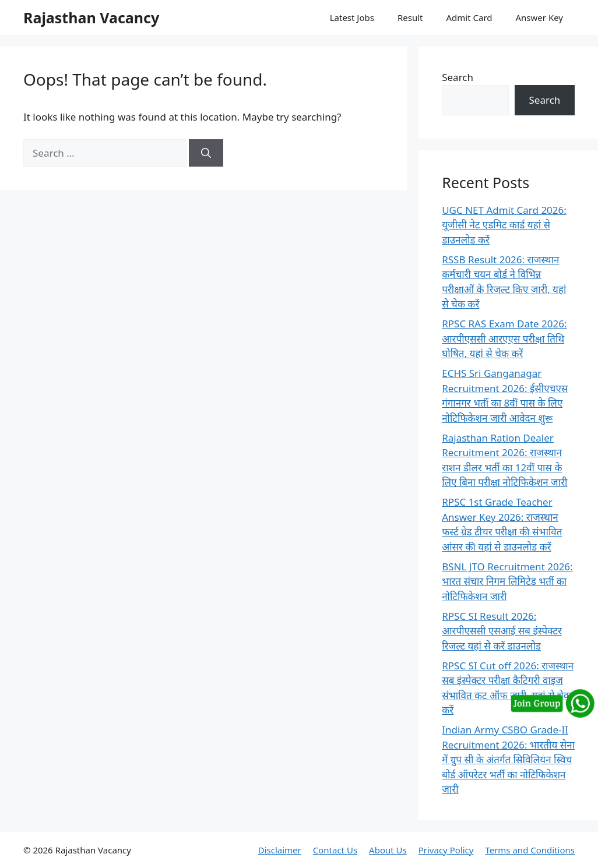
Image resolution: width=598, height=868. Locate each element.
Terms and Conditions (530, 850)
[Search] (206, 153)
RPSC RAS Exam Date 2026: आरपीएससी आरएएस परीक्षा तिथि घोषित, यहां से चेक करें (504, 338)
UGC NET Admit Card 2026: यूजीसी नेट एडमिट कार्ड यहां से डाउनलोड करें (504, 225)
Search (458, 77)
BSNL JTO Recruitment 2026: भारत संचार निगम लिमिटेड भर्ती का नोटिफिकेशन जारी (507, 581)
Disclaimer (280, 850)
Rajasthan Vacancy (91, 17)
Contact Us (335, 850)
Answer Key (539, 17)
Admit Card (469, 17)
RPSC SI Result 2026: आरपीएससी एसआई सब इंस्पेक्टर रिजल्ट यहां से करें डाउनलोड (502, 631)
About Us (388, 850)
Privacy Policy (446, 850)
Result (410, 17)
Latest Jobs (352, 17)
